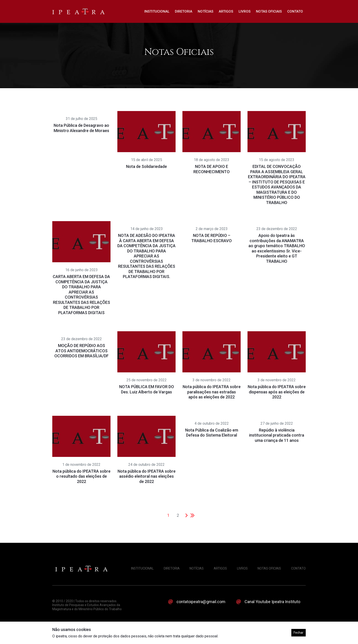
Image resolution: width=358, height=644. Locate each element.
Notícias (205, 11)
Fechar (299, 633)
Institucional (157, 11)
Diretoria (184, 11)
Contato (295, 11)
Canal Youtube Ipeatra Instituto (272, 602)
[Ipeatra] (78, 11)
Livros (245, 11)
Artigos (226, 11)
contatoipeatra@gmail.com (201, 602)
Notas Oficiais (269, 11)
